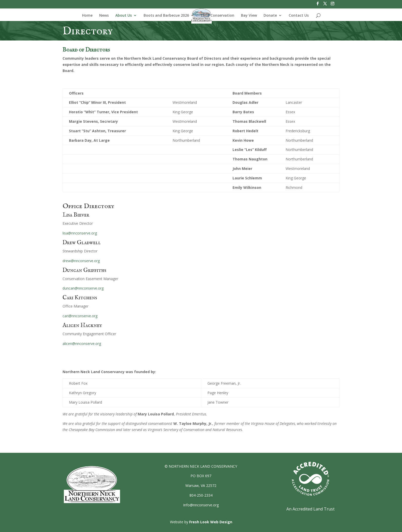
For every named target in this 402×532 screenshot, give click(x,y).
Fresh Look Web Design (211, 522)
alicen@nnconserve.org (82, 344)
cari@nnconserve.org (80, 316)
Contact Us (299, 16)
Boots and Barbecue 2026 (166, 16)
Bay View (249, 16)
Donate (270, 16)
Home (87, 16)
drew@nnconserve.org (81, 261)
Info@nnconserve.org (201, 505)
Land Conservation (218, 16)
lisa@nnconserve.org (80, 233)
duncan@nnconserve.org (83, 288)
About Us (124, 16)
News (104, 16)
